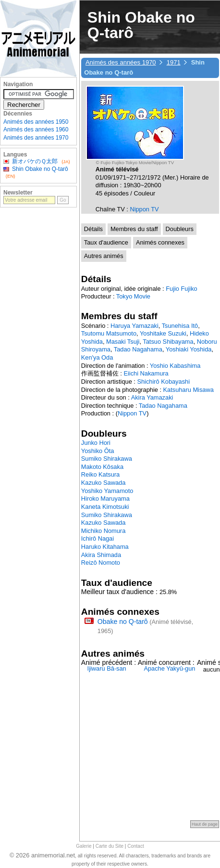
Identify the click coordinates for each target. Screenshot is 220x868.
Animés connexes (160, 242)
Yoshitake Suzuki (163, 333)
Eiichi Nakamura (146, 373)
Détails (93, 229)
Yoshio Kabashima (175, 366)
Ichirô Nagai (98, 538)
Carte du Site (110, 846)
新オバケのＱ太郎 (35, 161)
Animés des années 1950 (36, 122)
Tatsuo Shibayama (168, 342)
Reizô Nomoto (101, 563)
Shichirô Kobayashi (163, 382)
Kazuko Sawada (103, 483)
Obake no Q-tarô (123, 622)
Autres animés (104, 256)
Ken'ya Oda (97, 357)
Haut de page (205, 824)
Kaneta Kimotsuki (105, 507)
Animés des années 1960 (36, 130)
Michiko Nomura (103, 531)
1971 (174, 62)
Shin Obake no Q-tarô (40, 169)
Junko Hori (96, 443)
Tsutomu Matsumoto (109, 333)
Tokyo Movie (133, 296)
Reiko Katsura (100, 474)
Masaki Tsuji (123, 342)
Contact (135, 846)
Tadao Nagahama (138, 349)
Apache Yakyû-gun (169, 668)
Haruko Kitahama (105, 547)
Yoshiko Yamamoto (107, 491)
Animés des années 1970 (121, 62)
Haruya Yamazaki (134, 326)
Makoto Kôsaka (102, 467)
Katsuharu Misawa (189, 390)
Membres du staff (134, 229)
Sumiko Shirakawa (107, 459)
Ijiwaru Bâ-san (107, 668)
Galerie (84, 846)
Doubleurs (180, 229)
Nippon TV (144, 209)
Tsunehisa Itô (180, 326)
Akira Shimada (101, 555)
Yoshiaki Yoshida (189, 349)
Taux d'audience (106, 242)
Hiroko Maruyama (105, 499)
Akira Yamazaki (152, 397)
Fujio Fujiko (181, 289)
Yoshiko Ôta (98, 451)
